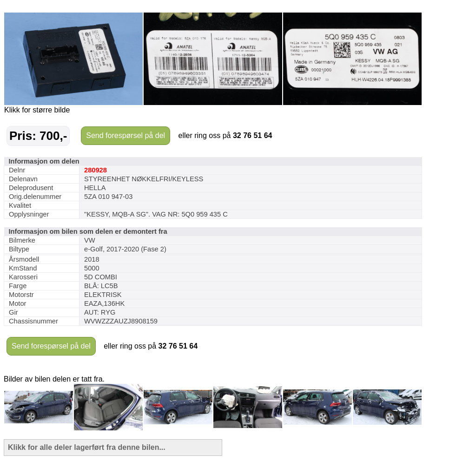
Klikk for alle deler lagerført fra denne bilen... (87, 447)
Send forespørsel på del (126, 135)
